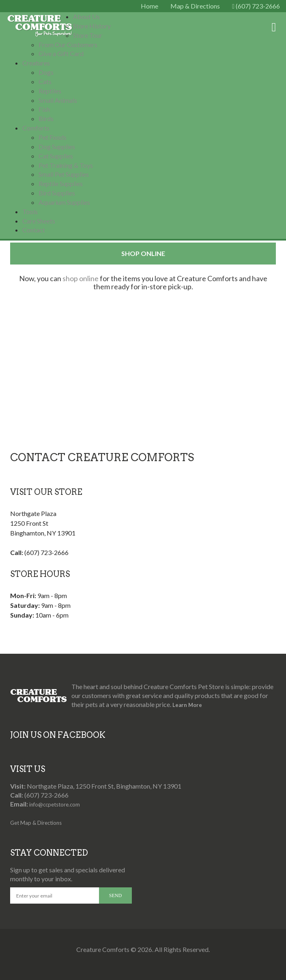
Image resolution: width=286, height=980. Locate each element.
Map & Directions (195, 6)
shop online (81, 278)
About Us (86, 16)
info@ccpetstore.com (55, 804)
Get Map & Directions (36, 823)
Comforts (36, 128)
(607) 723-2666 (256, 6)
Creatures (36, 63)
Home (149, 6)
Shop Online (143, 253)
